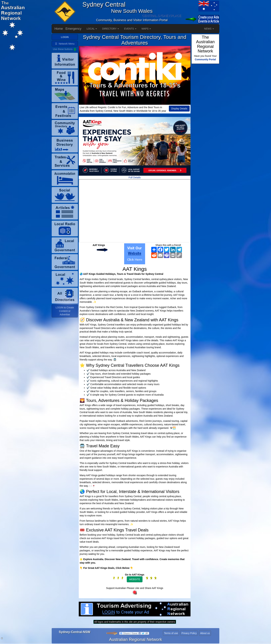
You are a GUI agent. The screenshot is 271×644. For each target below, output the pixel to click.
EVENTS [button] (130, 29)
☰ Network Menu (65, 44)
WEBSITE (135, 579)
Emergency (73, 29)
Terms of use (171, 633)
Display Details (179, 109)
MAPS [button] (146, 29)
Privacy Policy (189, 633)
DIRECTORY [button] (111, 29)
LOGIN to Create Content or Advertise (65, 311)
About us (205, 633)
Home (59, 29)
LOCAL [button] (92, 29)
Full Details (135, 177)
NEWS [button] (209, 29)
